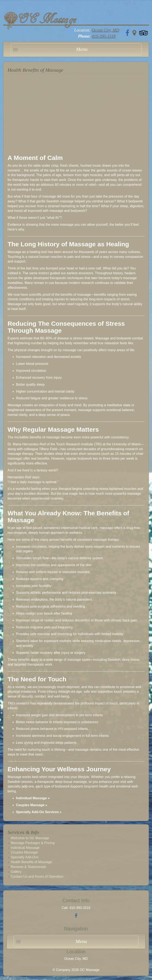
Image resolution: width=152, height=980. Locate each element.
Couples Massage (24, 852)
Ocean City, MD (106, 30)
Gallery (16, 872)
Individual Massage (25, 848)
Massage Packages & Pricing (33, 843)
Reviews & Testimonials (28, 867)
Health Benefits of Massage (31, 862)
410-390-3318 (103, 36)
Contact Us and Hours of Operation (37, 876)
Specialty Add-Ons (25, 857)
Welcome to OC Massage (30, 838)
